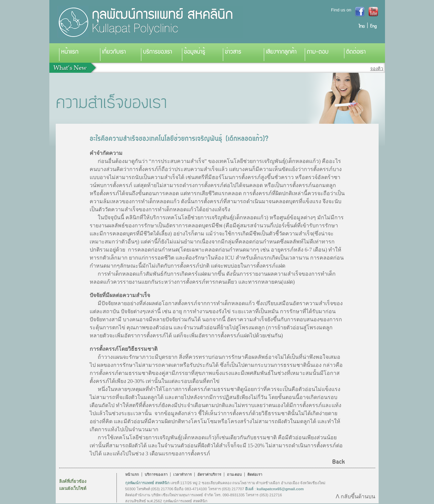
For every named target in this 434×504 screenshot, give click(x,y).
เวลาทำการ (182, 474)
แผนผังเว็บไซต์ (73, 488)
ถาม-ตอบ (234, 474)
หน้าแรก (132, 474)
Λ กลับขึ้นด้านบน (355, 496)
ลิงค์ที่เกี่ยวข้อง (73, 481)
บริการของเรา (156, 474)
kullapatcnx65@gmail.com (280, 489)
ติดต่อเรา (255, 474)
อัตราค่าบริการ (209, 474)
